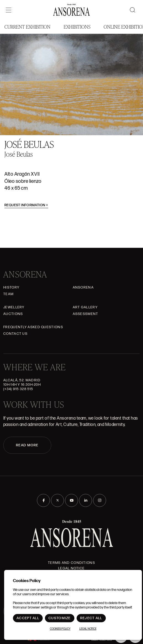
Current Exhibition (27, 27)
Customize (60, 618)
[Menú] (9, 10)
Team (8, 294)
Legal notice (71, 568)
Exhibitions (77, 27)
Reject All (91, 618)
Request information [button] (26, 205)
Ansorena (83, 287)
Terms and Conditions (71, 563)
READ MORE (27, 445)
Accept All (28, 618)
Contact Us (15, 334)
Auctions (13, 314)
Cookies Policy (60, 629)
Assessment (86, 314)
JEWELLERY (14, 307)
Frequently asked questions (33, 327)
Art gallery (85, 307)
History (11, 287)
